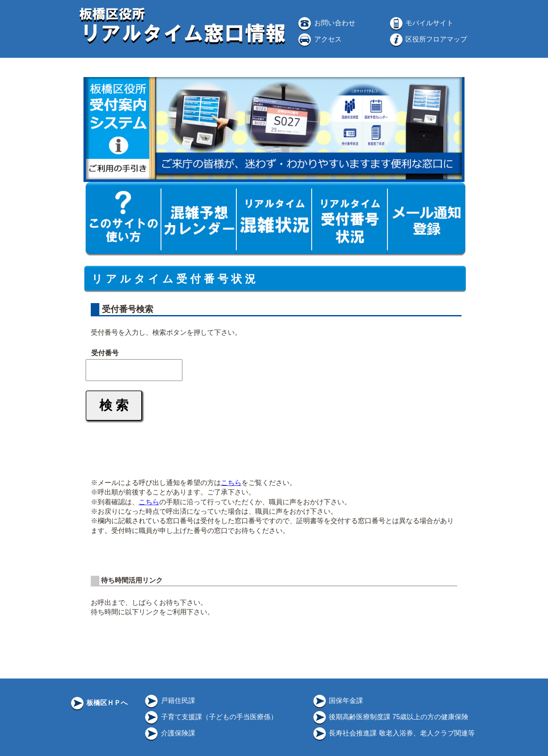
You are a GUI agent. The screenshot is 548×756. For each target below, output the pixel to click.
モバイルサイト (421, 23)
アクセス (319, 39)
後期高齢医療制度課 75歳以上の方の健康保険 (390, 717)
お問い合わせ (326, 23)
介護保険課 (169, 733)
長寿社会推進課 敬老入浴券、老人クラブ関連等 (393, 733)
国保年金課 (337, 701)
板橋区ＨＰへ (98, 703)
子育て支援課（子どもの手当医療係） (210, 717)
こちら (231, 483)
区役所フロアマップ (428, 39)
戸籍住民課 (169, 701)
